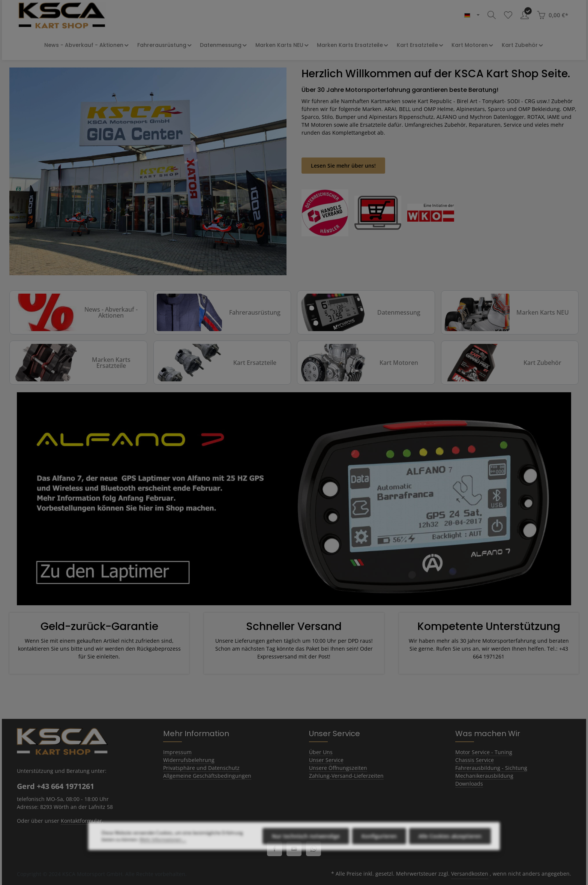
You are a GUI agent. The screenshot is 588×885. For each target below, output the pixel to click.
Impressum (177, 752)
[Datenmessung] (366, 312)
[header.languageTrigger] (472, 15)
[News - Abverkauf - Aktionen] (78, 312)
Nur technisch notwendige (306, 850)
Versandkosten (470, 874)
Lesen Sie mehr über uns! (343, 166)
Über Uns (321, 752)
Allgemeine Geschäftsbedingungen (207, 776)
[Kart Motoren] (366, 363)
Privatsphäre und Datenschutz (201, 768)
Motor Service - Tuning (484, 752)
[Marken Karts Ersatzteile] (78, 363)
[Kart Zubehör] (510, 363)
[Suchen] (492, 15)
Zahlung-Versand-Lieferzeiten (346, 776)
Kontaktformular (81, 821)
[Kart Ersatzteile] (222, 363)
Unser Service (326, 760)
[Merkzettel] (508, 15)
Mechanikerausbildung (484, 776)
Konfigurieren (379, 850)
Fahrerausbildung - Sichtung (491, 768)
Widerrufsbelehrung (189, 760)
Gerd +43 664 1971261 (55, 786)
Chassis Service (475, 760)
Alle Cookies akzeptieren (450, 850)
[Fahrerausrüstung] (222, 312)
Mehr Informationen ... (163, 854)
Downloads (469, 784)
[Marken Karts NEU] (510, 312)
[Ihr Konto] (525, 15)
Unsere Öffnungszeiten (338, 768)
